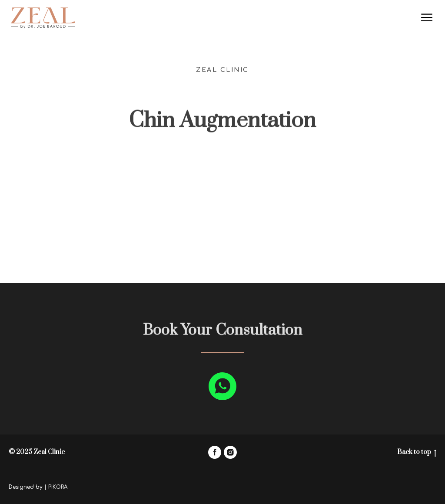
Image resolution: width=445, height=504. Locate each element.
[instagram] (230, 452)
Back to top (417, 453)
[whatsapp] (222, 386)
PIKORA (58, 487)
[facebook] (215, 452)
